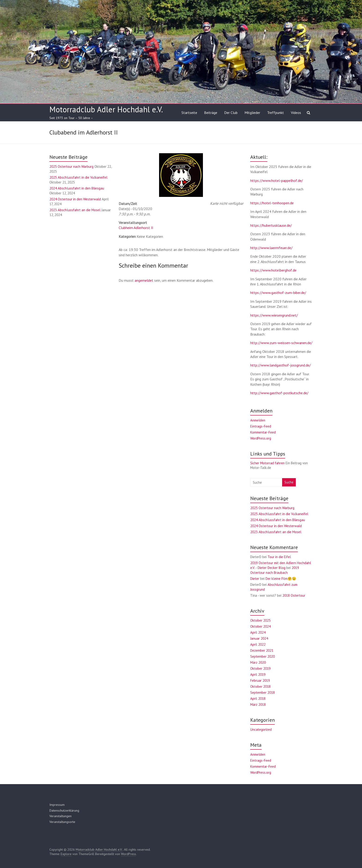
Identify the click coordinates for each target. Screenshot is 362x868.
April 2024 (258, 632)
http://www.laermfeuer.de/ (271, 248)
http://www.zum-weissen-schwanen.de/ (281, 343)
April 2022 (258, 644)
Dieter (255, 579)
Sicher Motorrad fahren (267, 463)
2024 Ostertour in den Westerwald (75, 199)
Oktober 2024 (260, 626)
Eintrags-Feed (261, 426)
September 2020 (262, 656)
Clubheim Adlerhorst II (136, 228)
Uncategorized (261, 729)
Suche (289, 482)
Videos (296, 113)
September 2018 (262, 692)
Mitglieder (252, 113)
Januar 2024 (259, 638)
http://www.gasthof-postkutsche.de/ (279, 393)
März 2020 (258, 662)
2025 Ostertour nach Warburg (71, 167)
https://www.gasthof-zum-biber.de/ (278, 293)
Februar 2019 (260, 680)
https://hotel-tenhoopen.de (272, 203)
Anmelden (258, 420)
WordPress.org (261, 438)
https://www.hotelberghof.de (273, 270)
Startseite (189, 113)
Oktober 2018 (260, 686)
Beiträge (211, 113)
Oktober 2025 (260, 620)
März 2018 (258, 704)
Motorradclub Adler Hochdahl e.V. (106, 109)
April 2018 (258, 698)
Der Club (231, 113)
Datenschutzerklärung (64, 810)
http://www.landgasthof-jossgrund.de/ (281, 365)
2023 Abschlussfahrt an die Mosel (75, 210)
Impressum (57, 805)
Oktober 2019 (260, 668)
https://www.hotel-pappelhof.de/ (277, 180)
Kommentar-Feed (263, 432)
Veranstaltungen (60, 816)
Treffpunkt (276, 113)
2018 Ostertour (294, 595)
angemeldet (144, 280)
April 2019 (258, 674)
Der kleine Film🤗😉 (281, 579)
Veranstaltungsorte (62, 822)
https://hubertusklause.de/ (271, 225)
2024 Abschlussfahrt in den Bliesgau (77, 188)
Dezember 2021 (262, 650)
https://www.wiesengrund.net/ (274, 315)
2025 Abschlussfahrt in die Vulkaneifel (78, 177)
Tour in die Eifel (279, 557)
